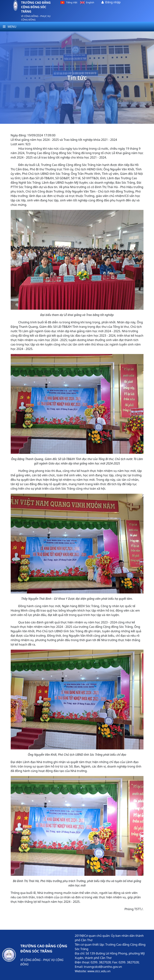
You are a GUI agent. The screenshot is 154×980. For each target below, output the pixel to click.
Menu (9, 27)
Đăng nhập (113, 2)
